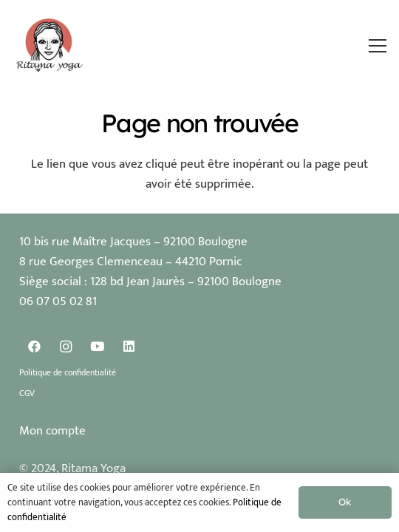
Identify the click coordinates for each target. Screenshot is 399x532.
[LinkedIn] (129, 347)
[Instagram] (66, 347)
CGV (27, 393)
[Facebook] (35, 347)
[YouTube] (98, 347)
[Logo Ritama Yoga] (50, 46)
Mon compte (52, 431)
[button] (378, 46)
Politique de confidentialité (68, 372)
